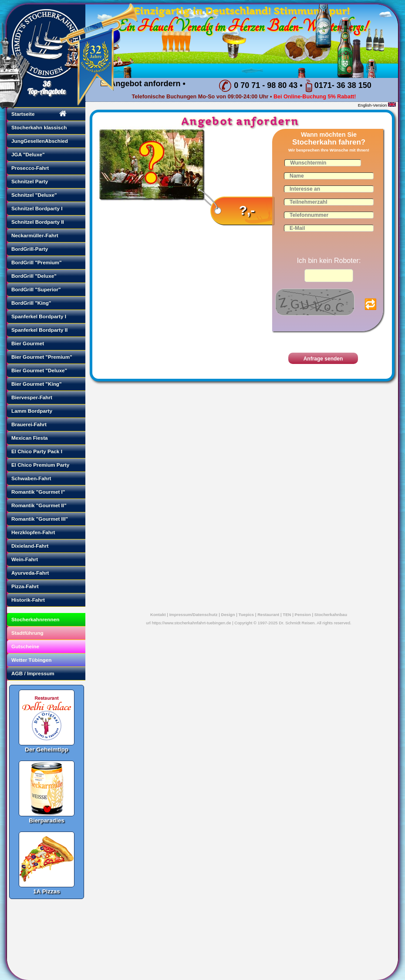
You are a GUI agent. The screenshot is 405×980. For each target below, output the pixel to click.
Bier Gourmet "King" (37, 384)
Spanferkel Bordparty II (39, 330)
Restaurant (268, 615)
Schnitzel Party (30, 181)
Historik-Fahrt (28, 600)
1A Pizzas (47, 859)
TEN (287, 615)
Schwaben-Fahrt (31, 478)
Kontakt (158, 615)
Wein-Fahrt (25, 559)
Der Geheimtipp (47, 717)
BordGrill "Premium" (37, 262)
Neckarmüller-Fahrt (35, 235)
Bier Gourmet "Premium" (42, 357)
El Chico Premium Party (40, 465)
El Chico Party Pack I (37, 451)
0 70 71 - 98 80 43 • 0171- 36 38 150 (295, 86)
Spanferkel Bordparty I (39, 316)
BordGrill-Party (30, 249)
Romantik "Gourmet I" (38, 492)
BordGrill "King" (31, 303)
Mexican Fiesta (30, 438)
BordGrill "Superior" (36, 289)
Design (228, 615)
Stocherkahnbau (331, 615)
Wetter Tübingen (31, 660)
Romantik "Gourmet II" (39, 505)
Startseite (23, 114)
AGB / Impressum (33, 673)
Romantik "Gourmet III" (40, 519)
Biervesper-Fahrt (32, 397)
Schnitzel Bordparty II (38, 222)
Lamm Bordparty (32, 411)
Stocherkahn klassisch (39, 127)
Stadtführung (27, 633)
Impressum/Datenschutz (194, 615)
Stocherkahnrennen (35, 619)
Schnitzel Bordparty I (37, 208)
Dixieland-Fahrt (30, 546)
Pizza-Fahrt (25, 586)
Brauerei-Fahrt (29, 424)
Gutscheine (25, 646)
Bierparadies (47, 788)
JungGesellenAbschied (40, 141)
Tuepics (246, 615)
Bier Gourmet (28, 343)
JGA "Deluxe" (28, 154)
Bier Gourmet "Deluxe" (39, 370)
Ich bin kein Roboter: (329, 261)
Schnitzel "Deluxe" (34, 195)
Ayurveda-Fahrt (30, 573)
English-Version (373, 105)
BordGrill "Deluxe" (34, 276)
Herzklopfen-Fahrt (33, 532)
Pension (303, 615)
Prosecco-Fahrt (30, 168)
